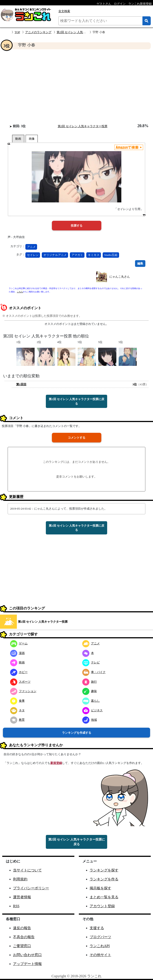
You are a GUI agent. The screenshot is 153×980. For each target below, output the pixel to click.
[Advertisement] (76, 86)
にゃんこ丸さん (120, 277)
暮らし (91, 701)
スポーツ (20, 682)
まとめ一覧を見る (104, 897)
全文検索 (64, 11)
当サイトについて (27, 870)
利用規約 (20, 879)
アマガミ (77, 255)
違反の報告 (22, 928)
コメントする (77, 438)
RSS (16, 906)
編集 (140, 263)
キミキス (94, 255)
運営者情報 (22, 897)
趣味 (90, 691)
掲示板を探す (100, 888)
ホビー (19, 672)
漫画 (17, 653)
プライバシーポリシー (31, 888)
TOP (17, 32)
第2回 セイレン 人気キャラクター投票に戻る (76, 401)
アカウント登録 (102, 906)
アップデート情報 (27, 964)
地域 (90, 720)
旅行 (90, 682)
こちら (20, 292)
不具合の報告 (24, 937)
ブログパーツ (100, 937)
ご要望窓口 (22, 946)
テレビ (91, 662)
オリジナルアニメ (55, 255)
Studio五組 (111, 255)
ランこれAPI (100, 946)
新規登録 (56, 763)
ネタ (17, 710)
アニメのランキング (38, 32)
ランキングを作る (104, 879)
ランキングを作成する (77, 733)
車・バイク (94, 672)
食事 (17, 701)
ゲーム (19, 643)
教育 (17, 720)
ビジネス (92, 710)
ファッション (23, 691)
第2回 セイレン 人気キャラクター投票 (81, 32)
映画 (17, 662)
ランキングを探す (104, 870)
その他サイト (100, 955)
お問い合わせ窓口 (27, 955)
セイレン (33, 255)
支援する (97, 928)
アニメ (31, 247)
